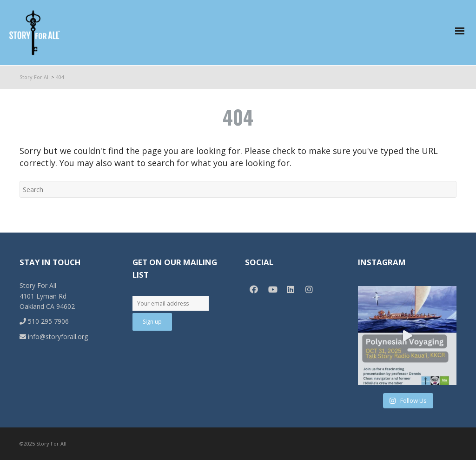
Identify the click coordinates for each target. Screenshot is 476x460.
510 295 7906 (44, 321)
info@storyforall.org (54, 337)
